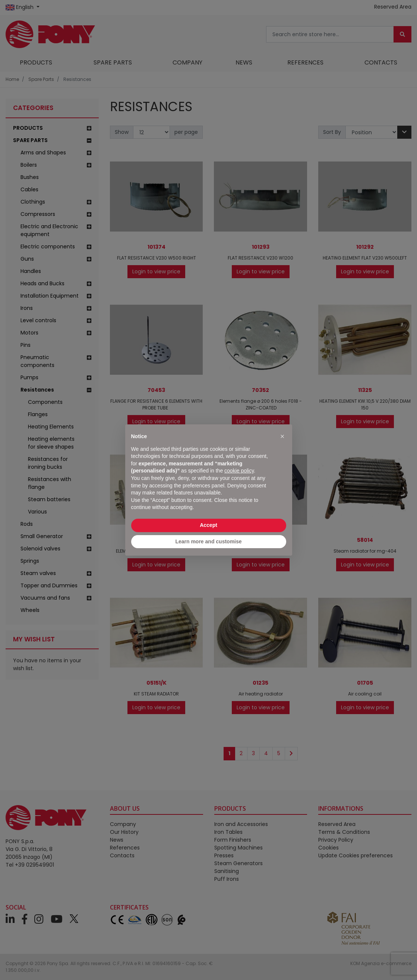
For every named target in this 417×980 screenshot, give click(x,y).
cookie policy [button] (239, 471)
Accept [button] (209, 525)
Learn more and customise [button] (208, 541)
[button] (282, 436)
